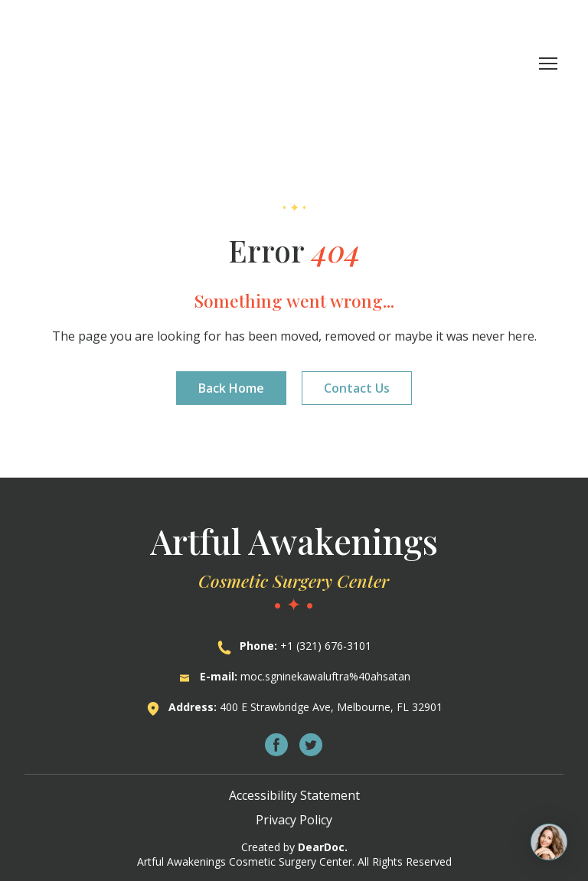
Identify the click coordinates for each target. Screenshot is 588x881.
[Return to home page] (114, 63)
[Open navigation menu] (548, 64)
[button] (231, 388)
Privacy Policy (294, 820)
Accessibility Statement (294, 795)
